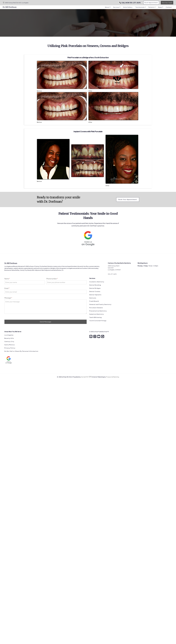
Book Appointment (151, 3)
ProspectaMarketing (112, 377)
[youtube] (99, 336)
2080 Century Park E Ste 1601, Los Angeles (16, 3)
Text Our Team (167, 3)
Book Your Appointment (128, 199)
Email (7, 288)
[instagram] (95, 336)
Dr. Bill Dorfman (10, 7)
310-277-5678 (129, 3)
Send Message (46, 322)
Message (8, 298)
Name (7, 279)
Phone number (52, 279)
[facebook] (91, 336)
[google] (103, 336)
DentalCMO (86, 377)
